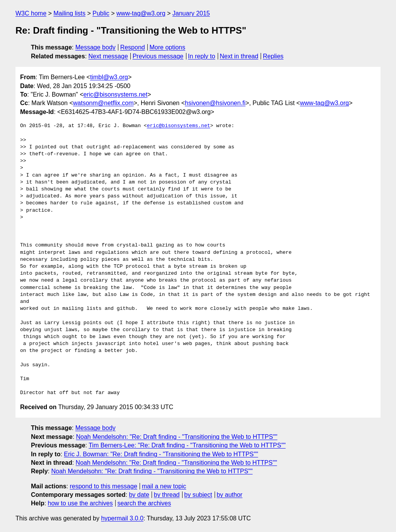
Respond (133, 47)
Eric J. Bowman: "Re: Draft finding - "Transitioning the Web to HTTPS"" (161, 454)
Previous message (158, 56)
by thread (167, 495)
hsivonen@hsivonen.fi (215, 103)
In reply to (201, 56)
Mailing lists (69, 13)
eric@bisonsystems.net (116, 94)
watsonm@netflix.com (103, 103)
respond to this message (103, 486)
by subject (198, 495)
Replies (273, 56)
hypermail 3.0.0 (122, 518)
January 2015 (191, 13)
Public (101, 13)
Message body (96, 47)
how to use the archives (80, 503)
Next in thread (239, 56)
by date (139, 495)
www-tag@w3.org (141, 13)
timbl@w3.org (109, 77)
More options (168, 47)
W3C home (31, 13)
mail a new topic (164, 486)
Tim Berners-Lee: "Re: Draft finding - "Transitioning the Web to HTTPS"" (187, 445)
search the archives (144, 503)
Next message (108, 56)
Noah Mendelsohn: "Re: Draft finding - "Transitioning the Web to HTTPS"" (177, 437)
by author (230, 495)
